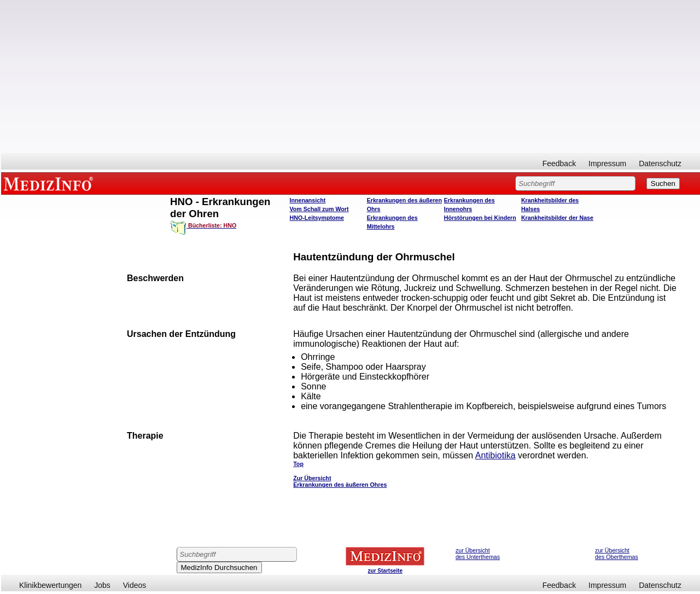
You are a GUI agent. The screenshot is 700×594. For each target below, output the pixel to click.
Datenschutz (660, 164)
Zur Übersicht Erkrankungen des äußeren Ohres (340, 481)
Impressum (607, 164)
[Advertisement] (351, 77)
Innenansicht (308, 200)
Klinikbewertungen (50, 585)
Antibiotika (495, 455)
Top (298, 464)
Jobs (102, 585)
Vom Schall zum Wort (319, 209)
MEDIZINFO (50, 183)
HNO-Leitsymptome (317, 218)
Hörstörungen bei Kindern (480, 218)
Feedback (559, 164)
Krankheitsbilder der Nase (557, 218)
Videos (135, 585)
